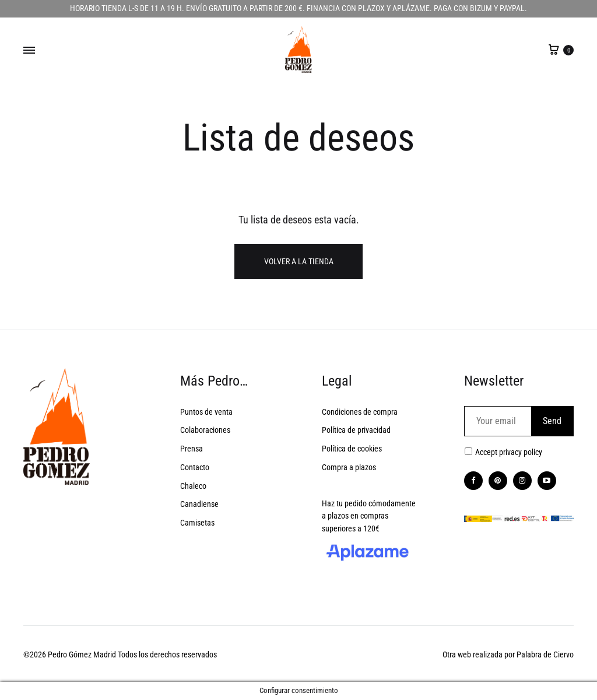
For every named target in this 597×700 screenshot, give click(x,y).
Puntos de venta (206, 412)
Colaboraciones (205, 430)
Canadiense (199, 504)
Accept (509, 452)
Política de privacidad (356, 430)
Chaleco (193, 486)
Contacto (195, 467)
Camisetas (197, 523)
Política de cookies (352, 449)
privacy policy (521, 452)
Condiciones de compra (360, 412)
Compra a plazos (349, 467)
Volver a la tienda (299, 261)
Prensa (192, 449)
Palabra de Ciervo (545, 654)
